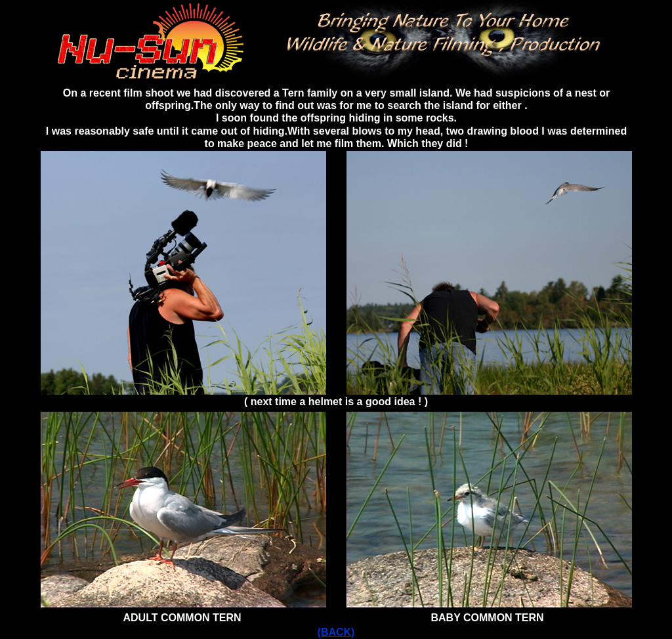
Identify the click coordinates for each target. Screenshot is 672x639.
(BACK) (336, 632)
